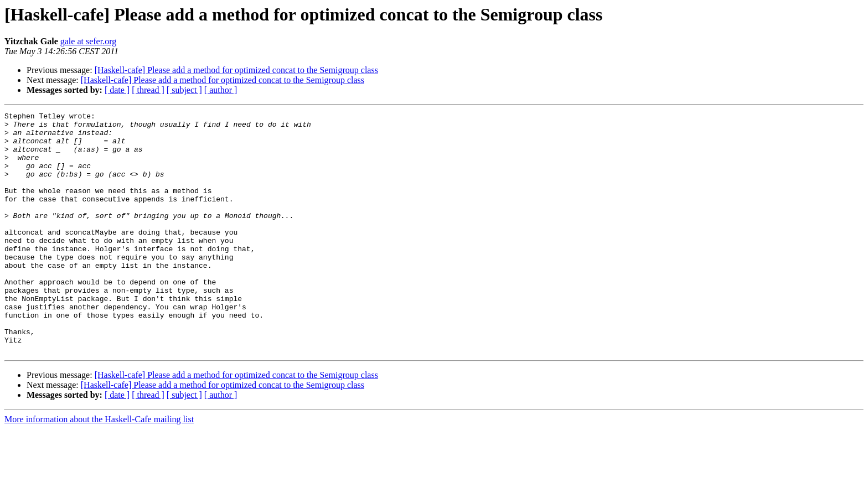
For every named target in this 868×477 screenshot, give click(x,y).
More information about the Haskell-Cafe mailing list (99, 467)
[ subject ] (184, 90)
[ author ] (221, 90)
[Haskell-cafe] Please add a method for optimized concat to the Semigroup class (236, 70)
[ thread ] (148, 90)
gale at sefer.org (88, 41)
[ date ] (117, 90)
